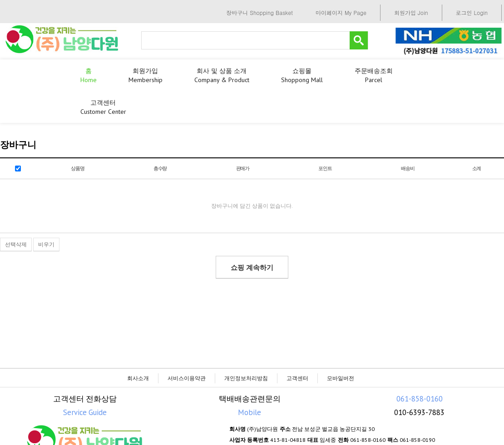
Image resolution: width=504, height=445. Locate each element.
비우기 (46, 244)
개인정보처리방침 (246, 378)
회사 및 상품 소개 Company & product (222, 75)
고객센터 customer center (103, 107)
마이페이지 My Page (341, 12)
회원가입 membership (146, 75)
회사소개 (138, 378)
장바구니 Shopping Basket (259, 12)
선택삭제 (16, 244)
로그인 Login (472, 12)
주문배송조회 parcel (374, 75)
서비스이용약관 (187, 378)
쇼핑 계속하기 (252, 267)
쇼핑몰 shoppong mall (302, 75)
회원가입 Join (411, 12)
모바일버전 (341, 378)
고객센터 (297, 378)
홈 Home (89, 75)
